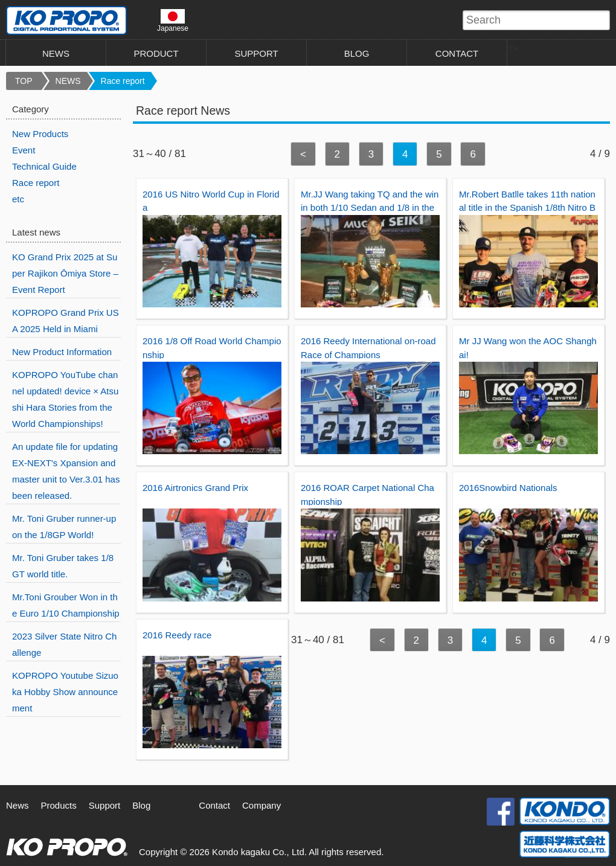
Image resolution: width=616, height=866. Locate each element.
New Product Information (62, 352)
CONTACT (457, 53)
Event (24, 150)
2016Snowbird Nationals (508, 488)
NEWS (56, 53)
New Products (40, 134)
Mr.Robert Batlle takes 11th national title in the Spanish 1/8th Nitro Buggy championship (527, 208)
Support (105, 805)
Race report (123, 81)
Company (261, 805)
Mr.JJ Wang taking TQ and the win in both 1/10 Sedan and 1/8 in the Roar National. (370, 208)
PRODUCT (156, 53)
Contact (214, 805)
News (18, 805)
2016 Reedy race (177, 635)
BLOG (357, 53)
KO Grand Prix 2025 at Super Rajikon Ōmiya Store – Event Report (65, 273)
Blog (141, 805)
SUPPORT (256, 53)
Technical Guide (44, 166)
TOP (24, 81)
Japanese (173, 21)
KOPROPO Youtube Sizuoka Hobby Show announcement (65, 692)
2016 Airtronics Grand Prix (195, 488)
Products (59, 805)
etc (18, 199)
